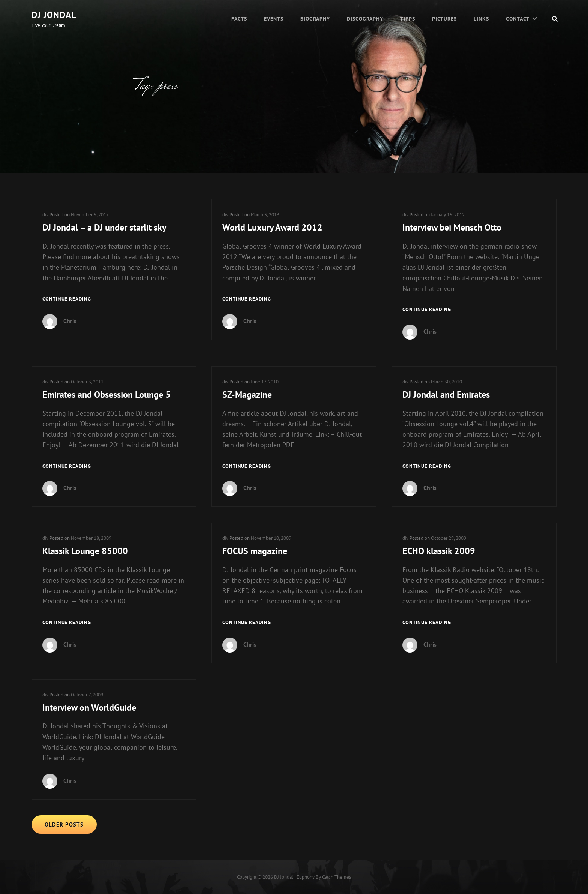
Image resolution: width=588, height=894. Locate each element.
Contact (518, 19)
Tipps (408, 19)
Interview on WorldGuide (89, 708)
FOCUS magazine (255, 551)
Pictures (444, 19)
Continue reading (67, 299)
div (45, 215)
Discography (365, 19)
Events (274, 19)
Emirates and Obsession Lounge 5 (106, 395)
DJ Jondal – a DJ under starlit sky (104, 227)
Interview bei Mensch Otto (452, 227)
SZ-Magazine (247, 395)
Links (481, 19)
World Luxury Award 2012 (272, 227)
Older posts (64, 824)
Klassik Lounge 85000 (85, 551)
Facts (239, 19)
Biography (315, 19)
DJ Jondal (54, 15)
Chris (70, 321)
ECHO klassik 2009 (439, 551)
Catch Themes (337, 877)
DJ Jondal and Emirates (446, 395)
